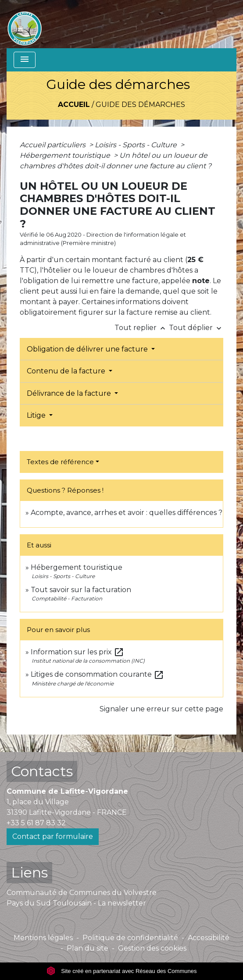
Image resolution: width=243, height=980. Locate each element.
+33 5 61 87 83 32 (36, 823)
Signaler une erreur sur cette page (161, 709)
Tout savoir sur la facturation (81, 590)
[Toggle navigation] (25, 60)
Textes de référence (60, 462)
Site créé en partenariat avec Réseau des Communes (122, 971)
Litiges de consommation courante (97, 674)
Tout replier (142, 328)
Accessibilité (209, 938)
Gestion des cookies (152, 948)
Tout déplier (196, 328)
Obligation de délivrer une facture (88, 349)
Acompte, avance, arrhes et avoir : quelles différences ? (127, 513)
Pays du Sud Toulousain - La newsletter (76, 903)
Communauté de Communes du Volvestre (82, 893)
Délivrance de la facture (70, 393)
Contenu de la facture (67, 371)
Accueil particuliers (54, 145)
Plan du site (88, 948)
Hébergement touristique (66, 155)
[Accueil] (25, 24)
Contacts (42, 771)
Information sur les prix (77, 652)
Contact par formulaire (53, 836)
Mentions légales (43, 938)
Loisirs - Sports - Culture (137, 145)
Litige (37, 415)
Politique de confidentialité (130, 938)
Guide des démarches (140, 105)
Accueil (74, 105)
